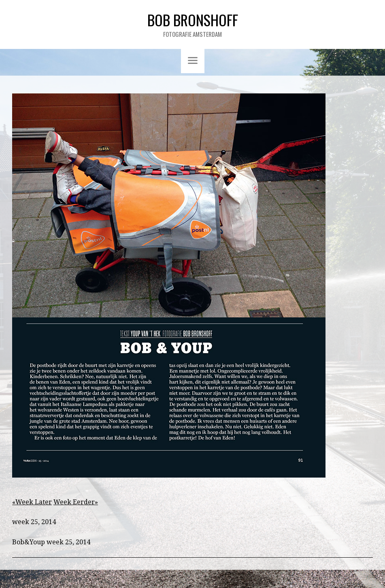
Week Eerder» (76, 502)
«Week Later (32, 502)
